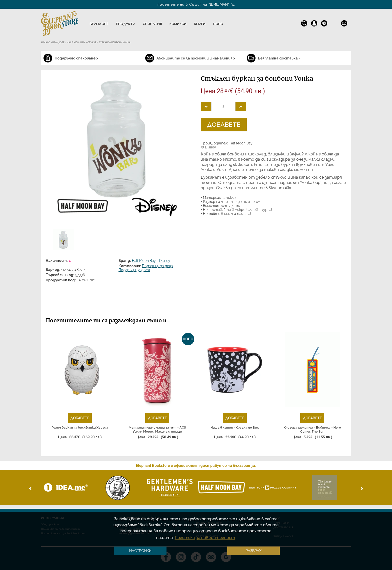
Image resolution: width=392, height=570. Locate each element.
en (334, 22)
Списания (152, 24)
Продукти (126, 24)
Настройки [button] (140, 551)
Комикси (178, 24)
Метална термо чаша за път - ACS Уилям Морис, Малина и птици (157, 429)
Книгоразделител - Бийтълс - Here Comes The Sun (312, 429)
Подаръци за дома (134, 270)
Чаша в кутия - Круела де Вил (235, 427)
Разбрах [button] (254, 551)
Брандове (99, 24)
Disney (165, 261)
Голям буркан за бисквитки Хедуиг (80, 427)
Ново (218, 24)
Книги (200, 24)
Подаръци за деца (157, 266)
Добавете (224, 124)
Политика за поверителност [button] (205, 538)
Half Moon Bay (144, 261)
